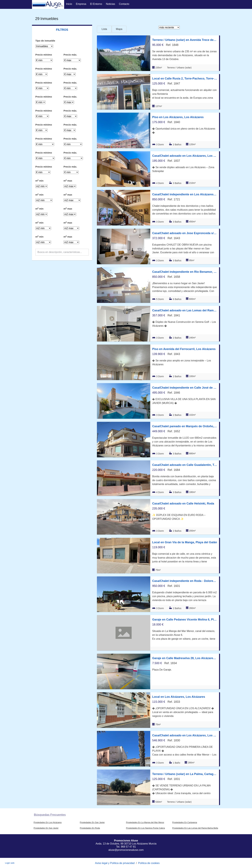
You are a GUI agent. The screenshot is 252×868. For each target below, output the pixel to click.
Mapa (119, 29)
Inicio (69, 4)
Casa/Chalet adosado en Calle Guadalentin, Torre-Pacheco (185, 465)
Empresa (81, 4)
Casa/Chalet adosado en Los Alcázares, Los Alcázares (185, 156)
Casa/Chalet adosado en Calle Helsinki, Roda (183, 504)
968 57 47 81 (128, 847)
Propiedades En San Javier (92, 822)
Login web (10, 863)
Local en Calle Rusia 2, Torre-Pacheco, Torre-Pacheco (185, 79)
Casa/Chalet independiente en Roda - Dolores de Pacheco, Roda (185, 581)
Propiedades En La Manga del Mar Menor (145, 822)
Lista (104, 29)
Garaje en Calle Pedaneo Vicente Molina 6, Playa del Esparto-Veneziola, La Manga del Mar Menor (185, 620)
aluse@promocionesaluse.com (126, 850)
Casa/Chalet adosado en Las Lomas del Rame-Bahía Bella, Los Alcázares (185, 310)
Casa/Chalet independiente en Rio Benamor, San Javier (185, 272)
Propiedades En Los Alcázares (48, 822)
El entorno (96, 4)
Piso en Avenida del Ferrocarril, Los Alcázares (184, 349)
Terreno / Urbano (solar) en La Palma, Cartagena (185, 774)
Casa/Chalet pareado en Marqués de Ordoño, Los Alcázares (185, 426)
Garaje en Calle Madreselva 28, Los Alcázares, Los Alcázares (185, 658)
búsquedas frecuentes (50, 815)
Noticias (110, 4)
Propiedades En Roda (90, 828)
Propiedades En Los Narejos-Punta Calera (145, 828)
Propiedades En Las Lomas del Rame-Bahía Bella (195, 828)
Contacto (124, 4)
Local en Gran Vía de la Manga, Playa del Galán (185, 542)
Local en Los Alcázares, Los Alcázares (179, 697)
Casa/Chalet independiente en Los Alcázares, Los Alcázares (185, 194)
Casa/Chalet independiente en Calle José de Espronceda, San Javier (185, 388)
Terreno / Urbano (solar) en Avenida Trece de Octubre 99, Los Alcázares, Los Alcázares (185, 40)
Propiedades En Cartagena (185, 822)
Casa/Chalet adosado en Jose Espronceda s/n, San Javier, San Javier (185, 233)
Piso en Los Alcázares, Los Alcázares (178, 117)
